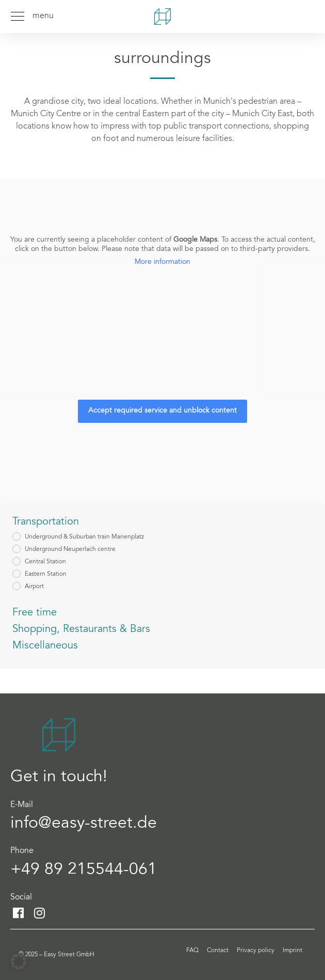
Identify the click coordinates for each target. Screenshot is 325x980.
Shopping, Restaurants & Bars (81, 629)
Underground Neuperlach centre (70, 549)
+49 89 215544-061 (84, 871)
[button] (19, 961)
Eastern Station (46, 574)
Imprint (293, 951)
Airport (34, 587)
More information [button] (163, 262)
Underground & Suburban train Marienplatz (84, 537)
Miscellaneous (45, 646)
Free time (35, 613)
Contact (218, 951)
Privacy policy (256, 951)
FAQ (192, 951)
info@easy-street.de (84, 824)
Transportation (46, 522)
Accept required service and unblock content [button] (163, 412)
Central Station (45, 562)
